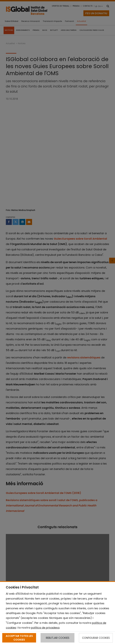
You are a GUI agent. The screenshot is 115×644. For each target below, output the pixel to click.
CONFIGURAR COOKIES (96, 638)
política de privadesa (45, 628)
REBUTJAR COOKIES (58, 638)
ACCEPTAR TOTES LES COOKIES (19, 638)
